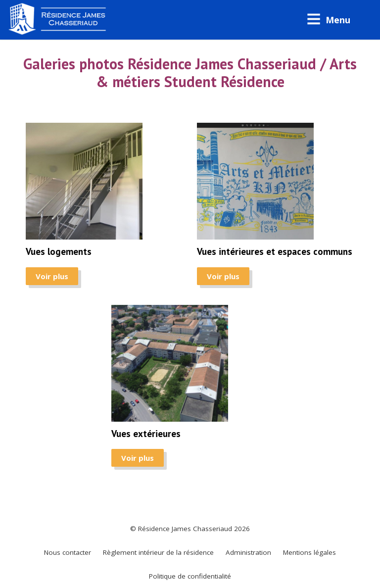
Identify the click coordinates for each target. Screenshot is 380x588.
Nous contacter (68, 552)
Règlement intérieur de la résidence (158, 552)
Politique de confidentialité (190, 576)
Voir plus (52, 276)
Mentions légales (309, 552)
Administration (248, 552)
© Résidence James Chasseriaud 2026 (190, 529)
